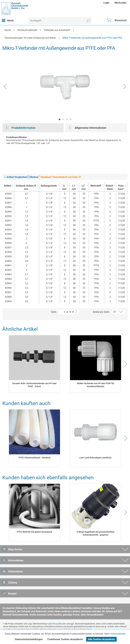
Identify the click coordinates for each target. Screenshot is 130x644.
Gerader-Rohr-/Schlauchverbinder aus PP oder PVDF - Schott (34, 385)
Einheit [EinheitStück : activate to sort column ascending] (109, 188)
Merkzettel (120, 3)
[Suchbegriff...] (60, 21)
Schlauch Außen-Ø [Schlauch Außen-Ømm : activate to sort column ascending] (26, 188)
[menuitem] (107, 3)
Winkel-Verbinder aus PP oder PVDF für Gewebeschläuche (96, 385)
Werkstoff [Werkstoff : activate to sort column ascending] (96, 186)
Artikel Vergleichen (16, 177)
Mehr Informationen (115, 634)
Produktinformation (20, 127)
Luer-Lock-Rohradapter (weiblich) (96, 458)
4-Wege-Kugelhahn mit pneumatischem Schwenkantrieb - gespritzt (96, 533)
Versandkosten (59, 624)
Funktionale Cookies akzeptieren (65, 639)
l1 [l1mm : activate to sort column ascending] (64, 188)
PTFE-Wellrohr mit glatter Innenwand (34, 532)
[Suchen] (88, 21)
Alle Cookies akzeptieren (101, 639)
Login (106, 3)
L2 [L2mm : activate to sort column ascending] (83, 188)
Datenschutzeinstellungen (29, 639)
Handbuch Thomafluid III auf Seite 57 (60, 177)
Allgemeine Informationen (87, 127)
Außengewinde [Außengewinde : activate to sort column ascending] (49, 186)
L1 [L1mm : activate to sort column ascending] (74, 188)
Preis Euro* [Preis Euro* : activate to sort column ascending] (121, 187)
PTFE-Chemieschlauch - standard (34, 458)
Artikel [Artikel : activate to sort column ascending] (7, 186)
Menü (8, 20)
